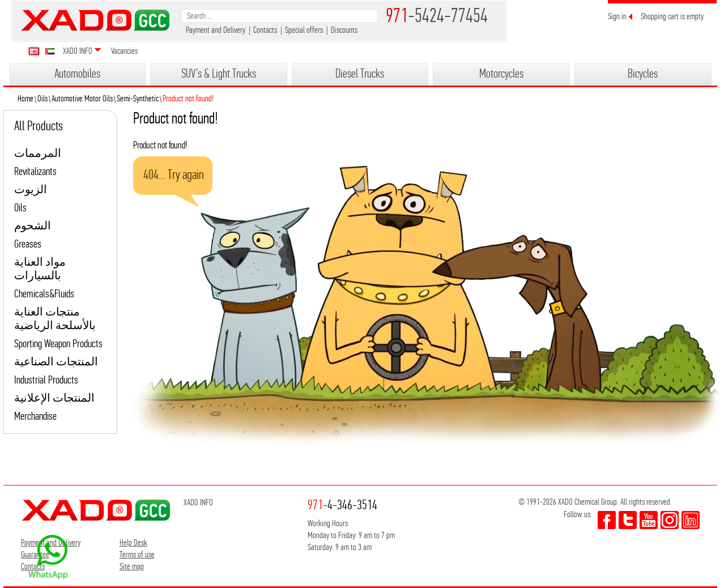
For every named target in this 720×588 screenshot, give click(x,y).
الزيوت (31, 189)
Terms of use (137, 554)
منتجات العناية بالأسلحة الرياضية (55, 319)
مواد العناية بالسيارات (40, 269)
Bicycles (643, 73)
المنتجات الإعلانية (54, 398)
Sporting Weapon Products (58, 344)
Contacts (265, 30)
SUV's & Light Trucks (219, 73)
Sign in (617, 16)
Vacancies (124, 51)
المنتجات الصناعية (56, 362)
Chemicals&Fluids (44, 294)
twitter (628, 520)
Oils (20, 208)
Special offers (304, 30)
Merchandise (35, 416)
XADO (95, 20)
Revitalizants (35, 171)
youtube (649, 520)
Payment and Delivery (216, 30)
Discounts (344, 30)
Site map (132, 566)
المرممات (38, 153)
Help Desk (133, 542)
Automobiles (77, 73)
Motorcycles (501, 73)
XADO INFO (78, 51)
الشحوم (33, 226)
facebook (607, 520)
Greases (28, 244)
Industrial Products (46, 380)
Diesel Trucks (360, 73)
